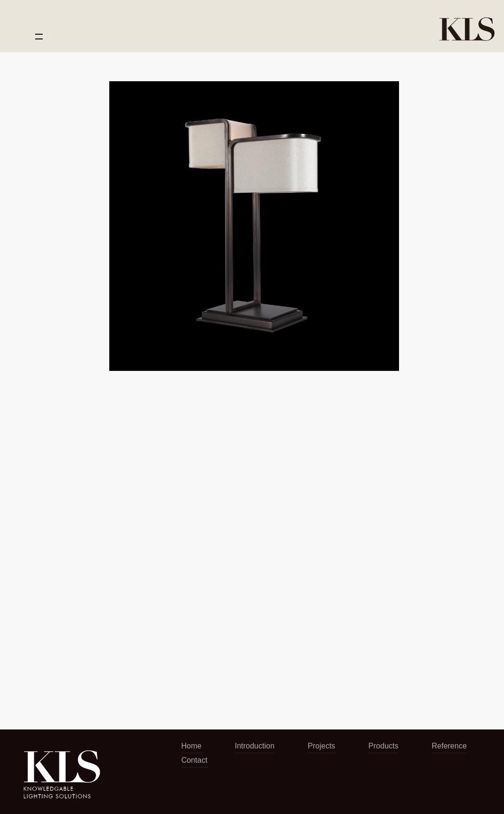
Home (192, 746)
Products (384, 746)
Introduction (255, 746)
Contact (195, 760)
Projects (322, 746)
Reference (449, 746)
